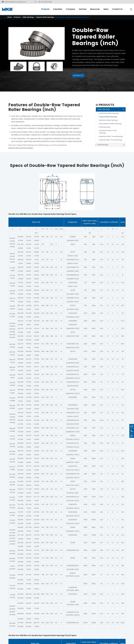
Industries (58, 9)
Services (83, 9)
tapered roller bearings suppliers (21, 149)
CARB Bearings (104, 129)
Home (9, 17)
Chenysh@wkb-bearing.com (14, 2)
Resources (95, 9)
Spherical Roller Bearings (108, 122)
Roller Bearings (28, 17)
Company (70, 9)
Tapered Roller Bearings (45, 17)
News (106, 9)
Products (45, 9)
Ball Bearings (103, 146)
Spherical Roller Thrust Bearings (111, 138)
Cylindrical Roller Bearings (109, 115)
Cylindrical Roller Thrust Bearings (108, 133)
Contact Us (117, 9)
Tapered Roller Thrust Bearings (110, 141)
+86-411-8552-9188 (43, 2)
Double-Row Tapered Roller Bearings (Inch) (72, 17)
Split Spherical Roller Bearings (110, 125)
